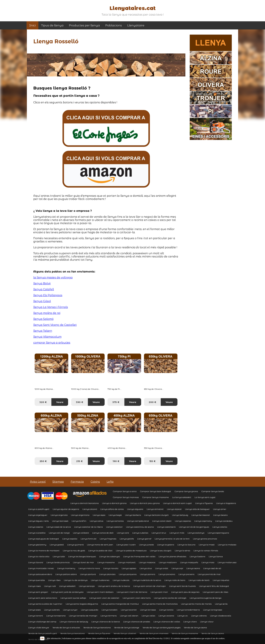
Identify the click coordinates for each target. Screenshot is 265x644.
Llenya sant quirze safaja (73, 598)
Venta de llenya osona (213, 633)
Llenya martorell (127, 562)
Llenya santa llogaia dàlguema (82, 604)
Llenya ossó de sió (212, 568)
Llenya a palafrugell (39, 509)
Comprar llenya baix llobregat (155, 491)
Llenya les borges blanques (82, 556)
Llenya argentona (80, 515)
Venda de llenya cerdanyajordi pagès (162, 628)
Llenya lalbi (59, 556)
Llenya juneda (146, 545)
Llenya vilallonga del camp (42, 622)
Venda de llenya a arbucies (66, 628)
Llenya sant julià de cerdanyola (67, 592)
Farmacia (77, 482)
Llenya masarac (147, 562)
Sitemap (58, 482)
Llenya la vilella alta (39, 556)
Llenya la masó (207, 545)
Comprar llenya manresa (126, 497)
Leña (110, 482)
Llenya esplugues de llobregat (44, 539)
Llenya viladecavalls (221, 616)
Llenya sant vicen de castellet (104, 598)
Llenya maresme (106, 562)
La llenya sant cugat (205, 497)
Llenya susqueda (90, 610)
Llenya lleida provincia (58, 562)
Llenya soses (34, 610)
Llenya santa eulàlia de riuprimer (45, 604)
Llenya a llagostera (226, 503)
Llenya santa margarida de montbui (120, 604)
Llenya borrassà (60, 521)
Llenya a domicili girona (114, 503)
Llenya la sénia (182, 551)
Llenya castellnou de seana (140, 527)
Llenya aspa (99, 515)
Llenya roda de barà (199, 580)
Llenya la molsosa (227, 545)
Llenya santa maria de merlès (196, 604)
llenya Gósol (42, 301)
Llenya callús (97, 521)
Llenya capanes (183, 521)
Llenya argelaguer (38, 515)
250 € (43, 461)
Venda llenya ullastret (125, 633)
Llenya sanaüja (87, 586)
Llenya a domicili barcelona (85, 503)
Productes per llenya (84, 25)
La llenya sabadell (182, 497)
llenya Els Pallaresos (48, 295)
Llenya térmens (109, 616)
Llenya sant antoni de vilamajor (150, 586)
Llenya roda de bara (175, 580)
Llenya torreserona (56, 616)
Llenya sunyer (70, 610)
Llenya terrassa (148, 610)
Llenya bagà (115, 515)
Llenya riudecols (121, 580)
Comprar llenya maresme (155, 497)
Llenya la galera (166, 545)
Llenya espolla (70, 539)
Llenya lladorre (197, 556)
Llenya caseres (36, 527)
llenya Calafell (44, 289)
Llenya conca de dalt (103, 533)
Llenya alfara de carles (112, 509)
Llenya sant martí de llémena (132, 592)
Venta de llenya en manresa (154, 633)
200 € (152, 402)
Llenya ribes (54, 580)
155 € (152, 461)
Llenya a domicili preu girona (145, 503)
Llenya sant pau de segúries (185, 592)
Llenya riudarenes (100, 580)
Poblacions (114, 25)
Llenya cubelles (140, 533)
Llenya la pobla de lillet (100, 551)
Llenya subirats (52, 610)
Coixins (95, 482)
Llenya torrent (36, 616)
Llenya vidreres (199, 616)
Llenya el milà (177, 533)
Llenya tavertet (129, 610)
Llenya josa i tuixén (126, 545)
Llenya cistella (220, 527)
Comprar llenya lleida (213, 491)
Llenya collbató (81, 533)
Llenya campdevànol (138, 521)
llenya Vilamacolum (47, 337)
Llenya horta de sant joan (100, 545)
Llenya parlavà (88, 574)
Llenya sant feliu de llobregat (214, 586)
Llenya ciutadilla (37, 533)
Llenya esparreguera (218, 533)
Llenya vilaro (190, 622)
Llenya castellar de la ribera (88, 527)
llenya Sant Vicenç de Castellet (55, 325)
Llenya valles (148, 616)
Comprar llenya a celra (125, 491)
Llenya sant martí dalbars (100, 592)
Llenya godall (57, 545)
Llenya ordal (162, 568)
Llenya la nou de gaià (74, 551)
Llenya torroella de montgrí (83, 616)
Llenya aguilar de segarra (66, 509)
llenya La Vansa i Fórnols (51, 307)
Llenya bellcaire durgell (156, 515)
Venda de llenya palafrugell (43, 633)
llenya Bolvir (42, 283)
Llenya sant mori (159, 592)
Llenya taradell (110, 610)
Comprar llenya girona (186, 491)
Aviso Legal (38, 482)
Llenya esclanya (196, 533)
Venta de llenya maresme (185, 633)
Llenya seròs (221, 604)
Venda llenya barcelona (73, 633)
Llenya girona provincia (205, 539)
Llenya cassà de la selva (59, 527)
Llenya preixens (186, 574)
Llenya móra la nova (89, 568)
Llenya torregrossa (213, 610)
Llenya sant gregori (38, 592)
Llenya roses (34, 586)
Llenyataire (136, 25)
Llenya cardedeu (224, 521)
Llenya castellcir (114, 527)
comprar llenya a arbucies (52, 343)
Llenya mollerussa (227, 562)
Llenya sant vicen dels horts (137, 598)
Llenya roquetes (221, 580)
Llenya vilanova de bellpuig (74, 622)
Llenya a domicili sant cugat (177, 503)
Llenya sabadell (67, 586)
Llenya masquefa (189, 562)
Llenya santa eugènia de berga (206, 598)
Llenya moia (208, 562)
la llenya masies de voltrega (53, 278)
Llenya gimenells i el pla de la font (172, 539)
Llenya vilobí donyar (39, 628)
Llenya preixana (167, 574)
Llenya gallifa (127, 539)
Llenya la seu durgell (161, 551)
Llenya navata (111, 568)
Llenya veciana (166, 616)
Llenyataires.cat (132, 8)
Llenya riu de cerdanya (76, 580)
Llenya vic (183, 616)
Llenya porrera (148, 574)
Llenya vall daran (129, 616)
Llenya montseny (66, 568)
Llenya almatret (155, 509)
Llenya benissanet (201, 515)
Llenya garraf (144, 539)
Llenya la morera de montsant (44, 551)
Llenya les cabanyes (110, 556)
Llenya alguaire (135, 509)
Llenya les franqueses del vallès (139, 556)
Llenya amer (220, 509)
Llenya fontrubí (88, 539)
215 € (79, 461)
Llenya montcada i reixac (41, 568)
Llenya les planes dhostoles (172, 556)
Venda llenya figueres (99, 633)
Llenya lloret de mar (83, 562)
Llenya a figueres (204, 503)
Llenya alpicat (174, 509)
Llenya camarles (115, 521)
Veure (60, 402)
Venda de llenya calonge (127, 628)
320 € (43, 402)
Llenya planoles (107, 574)
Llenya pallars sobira (66, 574)
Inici (32, 25)
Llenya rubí (50, 586)
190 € (116, 461)
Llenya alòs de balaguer (197, 509)
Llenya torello (166, 610)
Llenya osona (193, 568)
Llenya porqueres (128, 574)
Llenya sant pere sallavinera (43, 598)
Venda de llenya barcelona (97, 628)
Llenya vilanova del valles (167, 622)
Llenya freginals (108, 539)
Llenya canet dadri (162, 521)
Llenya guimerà (75, 545)
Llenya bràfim (79, 521)
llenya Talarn (43, 331)
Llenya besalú (220, 515)
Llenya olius (146, 568)
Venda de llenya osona (195, 628)
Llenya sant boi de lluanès (182, 586)
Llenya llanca (216, 556)
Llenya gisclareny (37, 545)
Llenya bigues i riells (38, 521)
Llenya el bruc (159, 533)
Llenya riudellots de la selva (147, 580)
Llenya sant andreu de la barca (114, 586)
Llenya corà (123, 533)
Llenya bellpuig (180, 515)
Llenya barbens (133, 515)
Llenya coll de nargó (59, 533)
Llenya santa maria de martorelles (160, 604)
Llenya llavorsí (36, 562)
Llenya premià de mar (209, 574)
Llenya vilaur (207, 622)
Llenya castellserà (166, 527)
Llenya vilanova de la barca (106, 622)
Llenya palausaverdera (40, 574)
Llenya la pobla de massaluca (131, 551)
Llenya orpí (177, 568)
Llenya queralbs (37, 580)
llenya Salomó (43, 319)
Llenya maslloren (168, 562)
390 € (80, 402)
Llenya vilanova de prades (137, 622)
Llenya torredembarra (188, 610)
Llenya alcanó (90, 509)
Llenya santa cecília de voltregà (170, 598)
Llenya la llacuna (186, 545)
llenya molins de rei (47, 313)
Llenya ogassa (129, 568)
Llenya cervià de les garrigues (194, 527)
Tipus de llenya (52, 25)
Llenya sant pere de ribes (215, 592)
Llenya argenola (59, 515)
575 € (116, 402)
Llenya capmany (203, 521)
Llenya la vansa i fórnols (206, 551)
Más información (54, 638)
